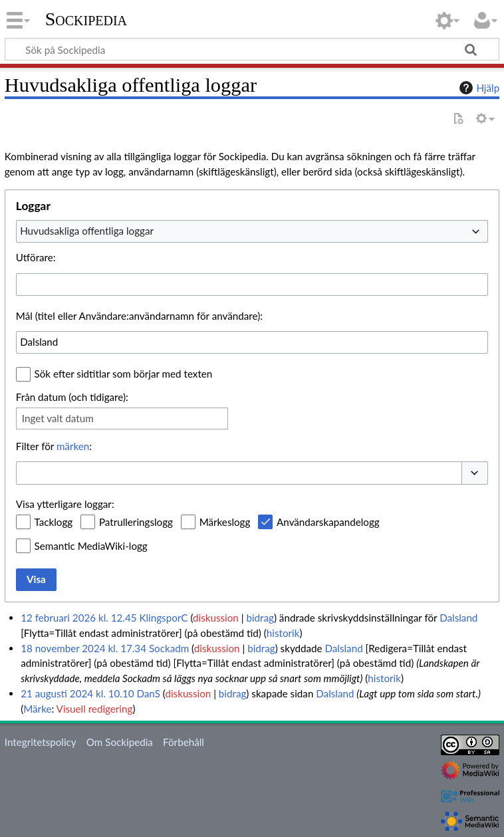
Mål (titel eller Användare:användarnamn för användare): (139, 316)
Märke (37, 709)
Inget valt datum (58, 418)
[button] (475, 473)
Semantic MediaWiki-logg (91, 546)
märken (73, 446)
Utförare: (36, 257)
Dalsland (458, 618)
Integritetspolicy (41, 742)
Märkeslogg (225, 522)
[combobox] (252, 231)
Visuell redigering (95, 709)
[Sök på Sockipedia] (252, 49)
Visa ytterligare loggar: (65, 504)
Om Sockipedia (120, 742)
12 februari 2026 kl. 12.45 (78, 618)
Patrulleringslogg (136, 522)
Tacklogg (54, 522)
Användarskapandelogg (328, 522)
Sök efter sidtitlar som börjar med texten (124, 374)
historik (283, 633)
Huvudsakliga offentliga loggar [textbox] (87, 231)
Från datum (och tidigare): (72, 397)
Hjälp (478, 88)
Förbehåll (184, 742)
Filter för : (54, 446)
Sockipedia (86, 19)
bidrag (260, 618)
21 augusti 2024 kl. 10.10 (77, 693)
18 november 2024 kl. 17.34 (83, 648)
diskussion (216, 618)
